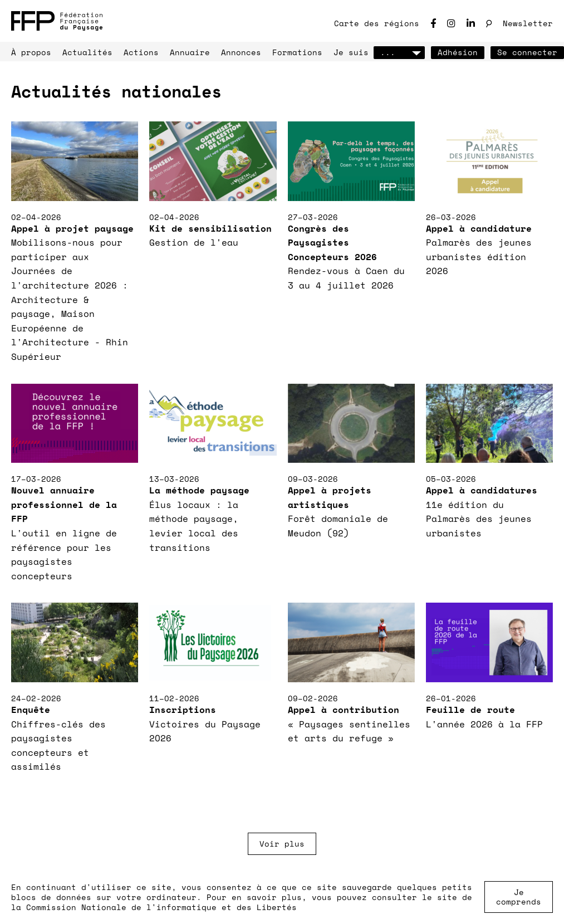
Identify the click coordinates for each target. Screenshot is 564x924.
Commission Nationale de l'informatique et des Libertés (161, 907)
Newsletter (528, 23)
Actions (141, 52)
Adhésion (458, 52)
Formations (297, 52)
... (399, 52)
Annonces (241, 52)
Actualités (87, 52)
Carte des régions (377, 23)
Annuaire (190, 52)
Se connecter (527, 52)
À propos (31, 52)
